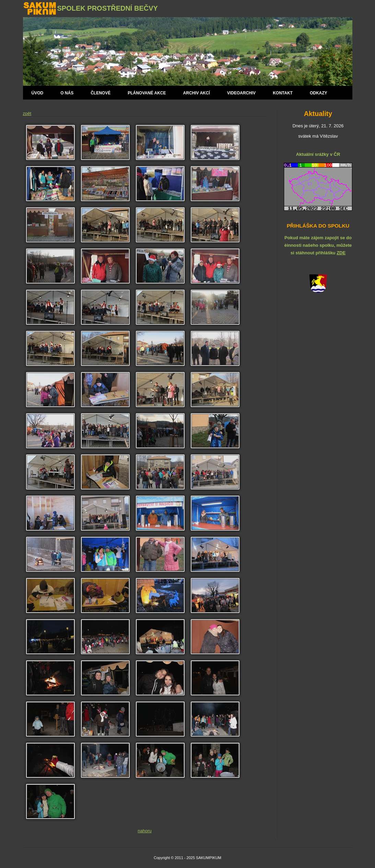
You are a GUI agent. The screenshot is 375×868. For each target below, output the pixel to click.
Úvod (38, 93)
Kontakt (283, 93)
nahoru (144, 831)
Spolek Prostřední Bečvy (108, 8)
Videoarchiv (241, 93)
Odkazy (319, 93)
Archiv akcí (197, 93)
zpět (27, 113)
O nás (67, 93)
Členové (101, 93)
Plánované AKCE (147, 93)
